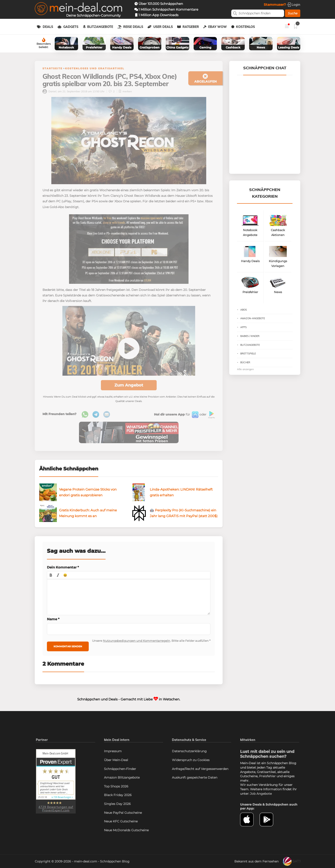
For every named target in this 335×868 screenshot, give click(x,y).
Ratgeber (191, 27)
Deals (48, 27)
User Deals (163, 27)
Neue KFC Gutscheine (121, 821)
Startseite (52, 68)
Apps (244, 327)
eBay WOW (218, 27)
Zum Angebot (129, 385)
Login (294, 5)
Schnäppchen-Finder (120, 769)
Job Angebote (261, 794)
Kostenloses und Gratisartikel (95, 68)
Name (53, 619)
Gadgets (71, 27)
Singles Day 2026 (117, 804)
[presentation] (51, 575)
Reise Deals (133, 27)
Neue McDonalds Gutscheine (126, 830)
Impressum (113, 751)
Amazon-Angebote (253, 318)
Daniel (49, 91)
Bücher (245, 362)
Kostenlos (245, 27)
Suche (293, 13)
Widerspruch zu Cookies (191, 760)
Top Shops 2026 (116, 786)
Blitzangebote (100, 27)
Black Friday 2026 (118, 795)
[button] (51, 575)
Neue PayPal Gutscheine (123, 813)
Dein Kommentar (63, 567)
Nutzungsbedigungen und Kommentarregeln (137, 641)
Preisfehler (267, 776)
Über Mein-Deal (116, 760)
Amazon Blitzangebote (122, 777)
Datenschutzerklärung (189, 751)
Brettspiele (248, 354)
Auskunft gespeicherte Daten (195, 777)
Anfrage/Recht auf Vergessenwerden (200, 769)
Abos (244, 310)
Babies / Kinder (250, 336)
